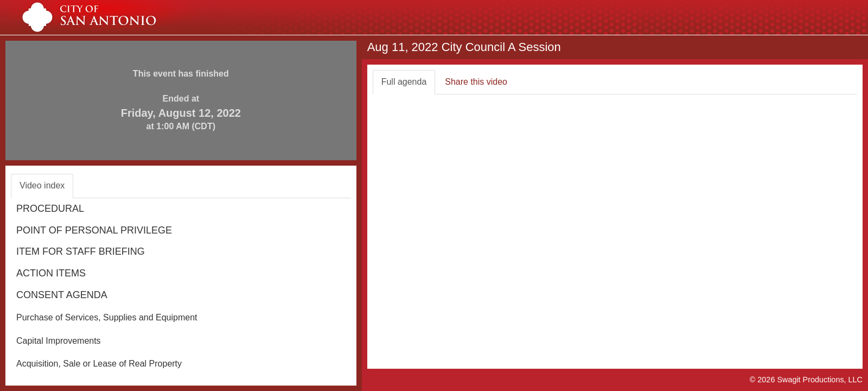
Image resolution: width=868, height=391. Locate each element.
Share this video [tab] (476, 82)
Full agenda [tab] (404, 82)
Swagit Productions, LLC (820, 380)
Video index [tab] (42, 185)
